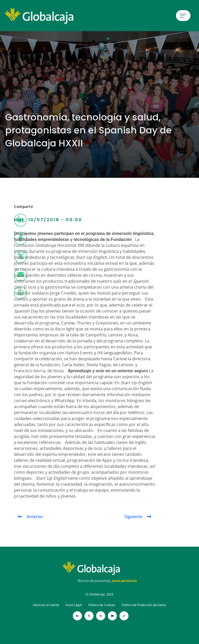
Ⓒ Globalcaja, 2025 (99, 594)
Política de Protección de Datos (144, 605)
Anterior (35, 517)
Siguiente (133, 517)
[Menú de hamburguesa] (183, 16)
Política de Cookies (102, 605)
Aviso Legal (74, 605)
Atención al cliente (46, 605)
